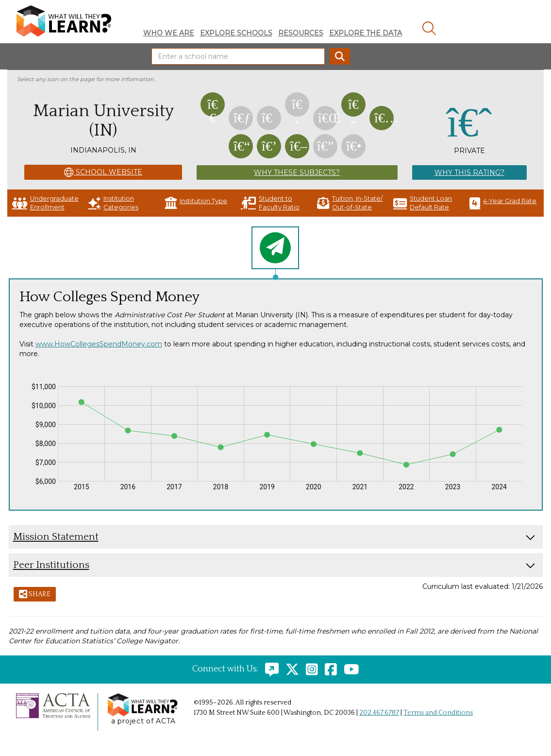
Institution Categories (113, 203)
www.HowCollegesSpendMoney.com (99, 344)
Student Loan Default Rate (423, 203)
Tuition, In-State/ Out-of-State (350, 203)
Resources (301, 33)
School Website (103, 172)
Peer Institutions (51, 565)
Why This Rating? (469, 172)
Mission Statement (56, 537)
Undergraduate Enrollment (45, 203)
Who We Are (169, 33)
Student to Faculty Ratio (270, 203)
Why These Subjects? (297, 172)
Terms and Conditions (438, 713)
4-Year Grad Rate (503, 203)
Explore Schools (236, 33)
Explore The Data (366, 33)
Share (35, 595)
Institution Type (196, 203)
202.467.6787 (379, 713)
